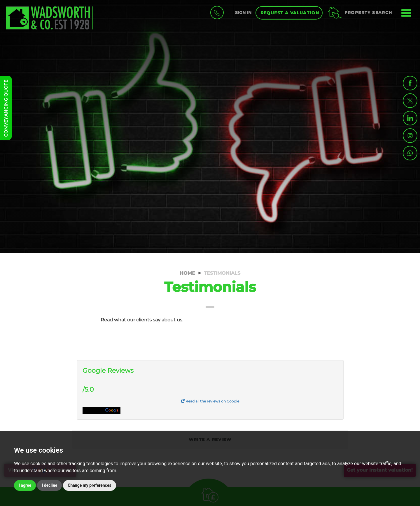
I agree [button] (25, 485)
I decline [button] (49, 485)
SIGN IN (243, 13)
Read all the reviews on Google (210, 401)
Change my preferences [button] (89, 485)
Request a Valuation (290, 13)
